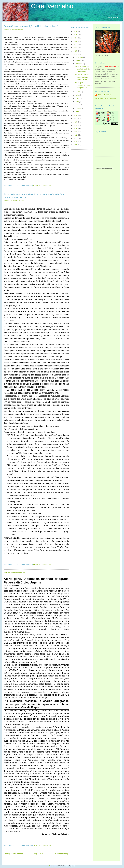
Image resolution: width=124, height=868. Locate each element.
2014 (76, 128)
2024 (76, 38)
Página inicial (39, 854)
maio (78, 98)
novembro (79, 57)
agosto (78, 92)
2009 (76, 145)
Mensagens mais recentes (13, 854)
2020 (76, 51)
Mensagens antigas (62, 854)
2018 (76, 115)
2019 (76, 54)
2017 (76, 119)
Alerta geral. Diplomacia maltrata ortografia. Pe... (83, 85)
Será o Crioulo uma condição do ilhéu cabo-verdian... (82, 69)
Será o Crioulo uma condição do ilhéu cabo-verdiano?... (32, 26)
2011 (76, 138)
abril (77, 102)
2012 (76, 135)
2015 (76, 125)
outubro (79, 60)
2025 (76, 35)
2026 (76, 31)
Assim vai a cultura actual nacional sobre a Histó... (82, 77)
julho (78, 95)
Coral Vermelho (52, 6)
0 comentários (45, 186)
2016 (76, 122)
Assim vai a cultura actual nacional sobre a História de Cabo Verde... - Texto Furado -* (34, 196)
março (78, 105)
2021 (76, 48)
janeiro (78, 111)
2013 (76, 132)
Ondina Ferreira (104, 95)
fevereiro (79, 108)
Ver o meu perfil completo (106, 98)
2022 (76, 44)
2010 (76, 142)
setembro (79, 64)
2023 (76, 41)
